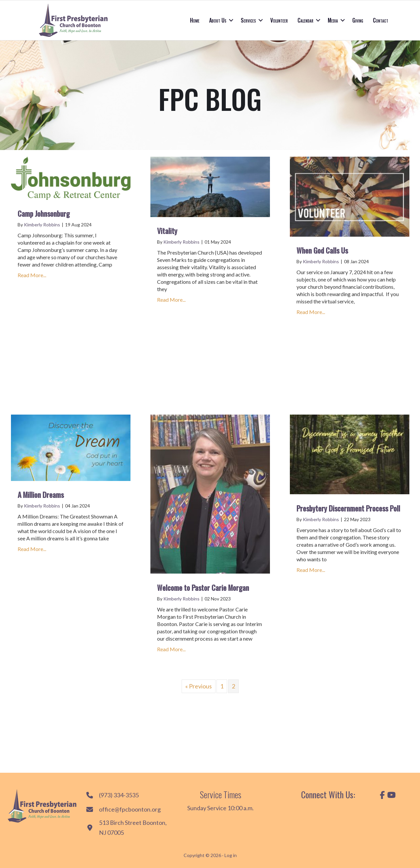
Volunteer (279, 20)
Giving (358, 20)
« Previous (199, 686)
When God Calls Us (322, 250)
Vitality (167, 231)
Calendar (305, 20)
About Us (218, 20)
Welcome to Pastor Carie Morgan (203, 588)
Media (333, 20)
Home (195, 20)
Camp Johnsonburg (44, 213)
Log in (231, 855)
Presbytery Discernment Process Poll (348, 508)
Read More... (32, 275)
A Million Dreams (41, 495)
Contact (380, 20)
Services (248, 20)
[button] (231, 20)
